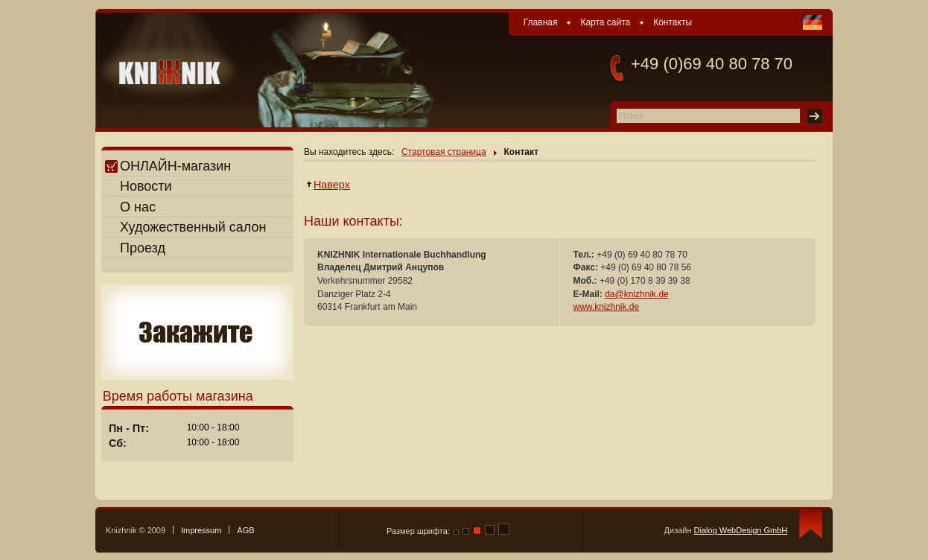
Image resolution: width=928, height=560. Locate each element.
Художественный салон (193, 227)
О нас (138, 207)
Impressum (201, 530)
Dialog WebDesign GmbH (741, 530)
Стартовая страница (444, 152)
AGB (245, 530)
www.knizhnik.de (607, 307)
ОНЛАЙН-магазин (168, 166)
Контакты (673, 22)
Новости (146, 186)
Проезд (143, 248)
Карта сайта (605, 22)
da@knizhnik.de (637, 294)
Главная (541, 22)
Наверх (333, 185)
